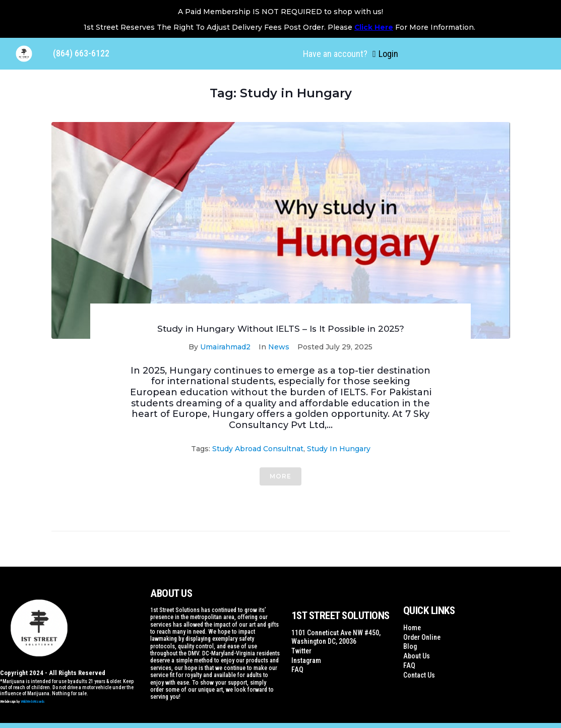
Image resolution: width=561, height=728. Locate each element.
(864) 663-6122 (81, 53)
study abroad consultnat (258, 449)
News (279, 347)
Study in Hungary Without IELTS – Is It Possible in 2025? (281, 329)
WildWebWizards (33, 702)
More (280, 476)
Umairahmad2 (225, 347)
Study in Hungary (339, 449)
